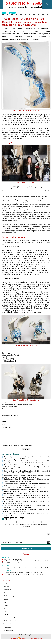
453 (21, 515)
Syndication (24, 642)
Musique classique (31, 519)
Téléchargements (26, 525)
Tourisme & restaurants (27, 522)
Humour (5, 521)
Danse (46, 519)
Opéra (21, 519)
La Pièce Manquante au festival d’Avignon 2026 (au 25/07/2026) (25, 573)
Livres (15, 521)
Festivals (6, 519)
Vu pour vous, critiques (32, 521)
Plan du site (15, 642)
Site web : (5, 421)
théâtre (40, 519)
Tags (39, 642)
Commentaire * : (7, 428)
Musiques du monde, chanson (13, 624)
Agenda (26, 552)
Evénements (40, 522)
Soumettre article (26, 546)
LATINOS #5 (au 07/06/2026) (14, 557)
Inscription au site (32, 642)
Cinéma (21, 521)
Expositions (13, 13)
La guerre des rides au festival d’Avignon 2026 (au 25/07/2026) (25, 575)
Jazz (10, 521)
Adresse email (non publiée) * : (11, 415)
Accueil (4, 13)
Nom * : (4, 409)
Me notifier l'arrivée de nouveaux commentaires (18, 445)
